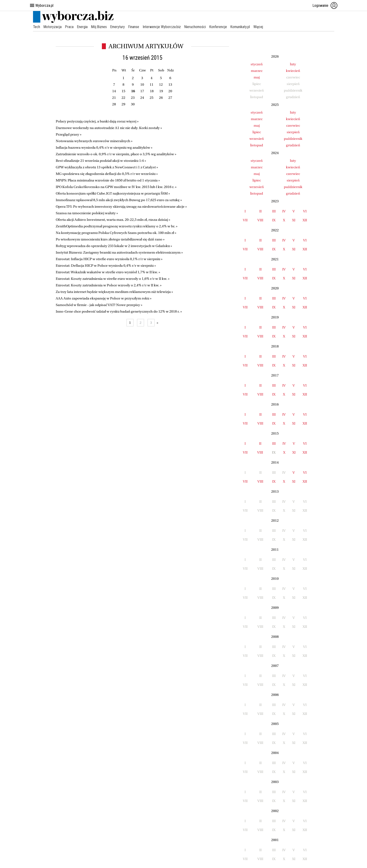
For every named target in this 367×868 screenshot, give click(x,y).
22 (123, 98)
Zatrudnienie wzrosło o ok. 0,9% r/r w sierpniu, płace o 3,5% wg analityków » (116, 154)
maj (257, 77)
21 (114, 98)
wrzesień (257, 139)
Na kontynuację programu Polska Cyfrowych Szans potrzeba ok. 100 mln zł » (116, 233)
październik (293, 139)
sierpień (293, 132)
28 (114, 104)
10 (142, 85)
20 (170, 91)
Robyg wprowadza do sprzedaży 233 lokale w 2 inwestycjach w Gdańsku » (114, 246)
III (274, 211)
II (260, 211)
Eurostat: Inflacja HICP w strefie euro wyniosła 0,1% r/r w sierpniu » (109, 259)
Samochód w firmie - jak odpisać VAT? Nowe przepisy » (99, 305)
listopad (257, 145)
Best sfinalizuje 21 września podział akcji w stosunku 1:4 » (101, 161)
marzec (257, 71)
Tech (37, 27)
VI (305, 211)
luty (293, 64)
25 (152, 98)
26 (161, 98)
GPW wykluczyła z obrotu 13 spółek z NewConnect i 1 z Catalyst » (107, 167)
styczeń (257, 64)
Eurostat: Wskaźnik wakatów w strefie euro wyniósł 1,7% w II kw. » (108, 272)
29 (123, 104)
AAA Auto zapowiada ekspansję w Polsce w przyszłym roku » (104, 298)
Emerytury (120, 27)
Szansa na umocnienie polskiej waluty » (87, 213)
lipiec (257, 132)
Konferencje (222, 27)
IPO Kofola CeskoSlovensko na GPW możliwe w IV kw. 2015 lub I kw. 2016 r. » (116, 187)
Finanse (136, 27)
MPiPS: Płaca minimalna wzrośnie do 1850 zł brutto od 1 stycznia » (108, 180)
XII (305, 220)
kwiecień (293, 71)
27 (170, 98)
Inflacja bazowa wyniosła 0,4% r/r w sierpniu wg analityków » (104, 148)
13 (170, 85)
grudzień (293, 145)
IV (284, 211)
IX (274, 220)
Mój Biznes (100, 27)
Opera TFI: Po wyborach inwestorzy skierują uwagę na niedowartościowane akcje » (121, 207)
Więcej (263, 27)
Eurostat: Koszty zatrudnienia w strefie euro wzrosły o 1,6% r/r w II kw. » (113, 279)
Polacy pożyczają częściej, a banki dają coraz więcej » (97, 121)
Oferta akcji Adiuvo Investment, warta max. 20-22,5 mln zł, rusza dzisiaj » (113, 220)
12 (161, 85)
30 (133, 104)
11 (152, 85)
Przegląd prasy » (69, 134)
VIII (260, 220)
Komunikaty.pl (244, 27)
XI (294, 220)
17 (142, 91)
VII (245, 220)
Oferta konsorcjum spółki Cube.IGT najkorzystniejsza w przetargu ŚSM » (113, 193)
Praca (70, 27)
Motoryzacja (53, 27)
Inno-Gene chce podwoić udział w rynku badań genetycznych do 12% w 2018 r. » (119, 311)
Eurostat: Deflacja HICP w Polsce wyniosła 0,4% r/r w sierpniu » (106, 266)
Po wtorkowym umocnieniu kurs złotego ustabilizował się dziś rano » (110, 239)
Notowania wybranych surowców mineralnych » (94, 141)
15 (123, 91)
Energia (83, 27)
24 (142, 98)
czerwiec (293, 126)
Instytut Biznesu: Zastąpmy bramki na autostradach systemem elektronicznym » (119, 252)
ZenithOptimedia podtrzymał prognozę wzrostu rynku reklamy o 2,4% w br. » (117, 226)
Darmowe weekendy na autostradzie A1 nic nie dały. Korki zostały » (109, 128)
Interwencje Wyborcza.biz (164, 27)
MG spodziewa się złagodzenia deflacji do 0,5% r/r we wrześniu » (107, 174)
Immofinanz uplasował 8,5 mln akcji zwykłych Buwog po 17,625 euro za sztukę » (119, 200)
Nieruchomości (198, 27)
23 (133, 98)
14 (114, 91)
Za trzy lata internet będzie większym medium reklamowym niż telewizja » (114, 292)
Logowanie (325, 5)
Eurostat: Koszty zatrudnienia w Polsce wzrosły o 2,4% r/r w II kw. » (109, 285)
